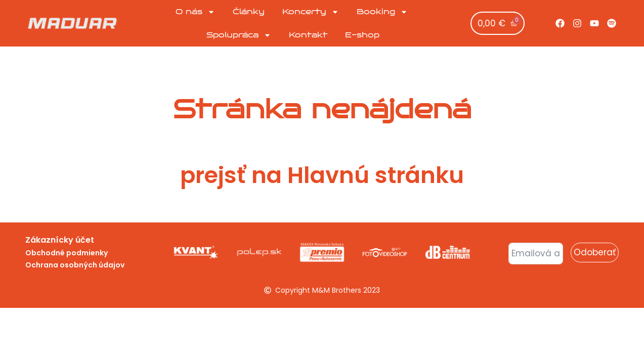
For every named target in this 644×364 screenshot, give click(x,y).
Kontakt (308, 35)
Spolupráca (239, 35)
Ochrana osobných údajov (75, 265)
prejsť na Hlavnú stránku (322, 175)
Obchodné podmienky (67, 253)
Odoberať (595, 252)
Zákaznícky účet (60, 240)
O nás (195, 12)
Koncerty (311, 12)
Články (249, 12)
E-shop (362, 35)
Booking (382, 12)
